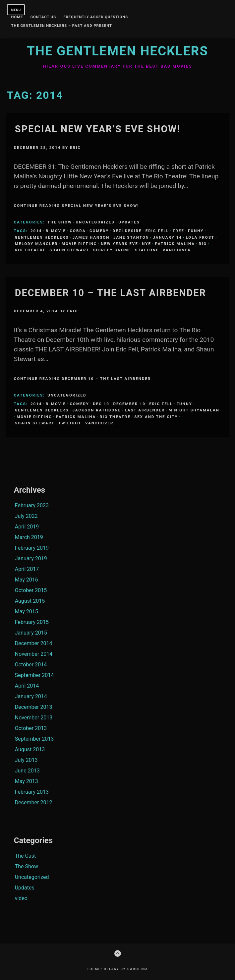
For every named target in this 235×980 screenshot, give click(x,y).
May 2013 (27, 781)
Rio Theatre (30, 250)
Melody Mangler (36, 244)
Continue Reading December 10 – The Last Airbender (83, 379)
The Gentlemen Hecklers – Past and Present (62, 26)
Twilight (70, 423)
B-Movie (56, 231)
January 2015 (31, 633)
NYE (147, 244)
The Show (60, 222)
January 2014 (31, 696)
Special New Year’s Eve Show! (98, 129)
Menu (16, 10)
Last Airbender (145, 410)
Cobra (78, 231)
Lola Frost (200, 237)
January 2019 (31, 558)
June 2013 (27, 771)
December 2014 (34, 643)
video (21, 898)
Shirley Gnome (112, 250)
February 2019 (32, 548)
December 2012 (34, 802)
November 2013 (34, 718)
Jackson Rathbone (97, 410)
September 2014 (34, 675)
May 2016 (27, 580)
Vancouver (177, 250)
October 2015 (31, 590)
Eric (75, 148)
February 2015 (32, 622)
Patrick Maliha (175, 244)
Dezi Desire (127, 231)
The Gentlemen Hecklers (117, 51)
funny (196, 231)
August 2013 (30, 749)
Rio (203, 244)
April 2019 (27, 527)
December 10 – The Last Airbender (111, 293)
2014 (36, 231)
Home (17, 17)
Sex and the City (156, 417)
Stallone (147, 250)
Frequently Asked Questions (96, 17)
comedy (99, 231)
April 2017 (27, 569)
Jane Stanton (131, 237)
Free (178, 231)
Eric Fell (157, 231)
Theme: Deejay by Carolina (117, 969)
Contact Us (43, 17)
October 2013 (31, 728)
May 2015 (27, 612)
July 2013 (26, 760)
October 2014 (31, 665)
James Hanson (91, 237)
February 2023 (32, 505)
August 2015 (30, 601)
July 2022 (26, 516)
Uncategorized (95, 222)
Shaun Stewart (69, 250)
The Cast (25, 856)
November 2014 (34, 654)
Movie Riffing (79, 244)
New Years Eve (119, 244)
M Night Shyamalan (194, 410)
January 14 (167, 237)
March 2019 (29, 537)
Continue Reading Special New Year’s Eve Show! (77, 206)
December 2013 (34, 707)
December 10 (129, 404)
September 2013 (34, 739)
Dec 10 (101, 404)
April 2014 (27, 686)
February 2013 (32, 792)
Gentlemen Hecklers (42, 237)
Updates (129, 222)
